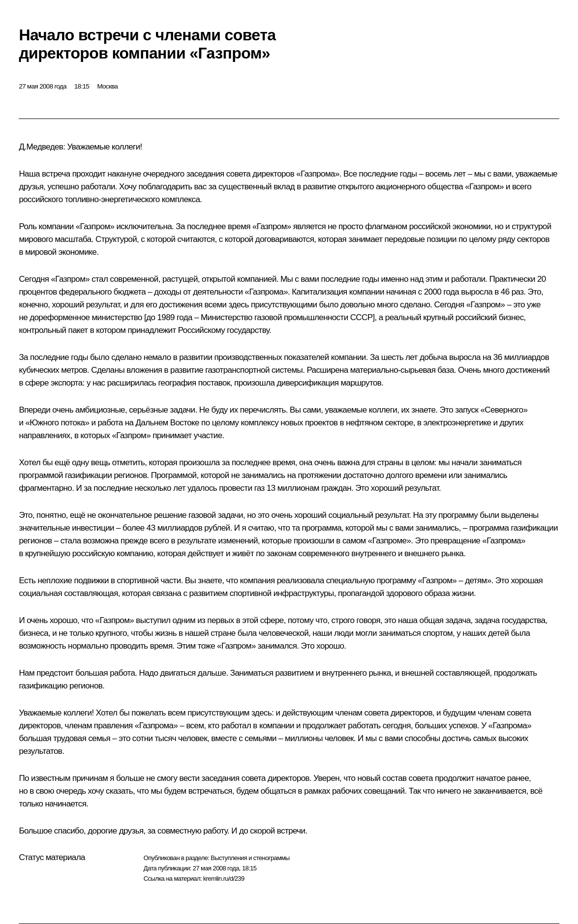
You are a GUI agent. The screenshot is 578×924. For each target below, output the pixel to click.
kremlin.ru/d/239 (224, 879)
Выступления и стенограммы (250, 858)
